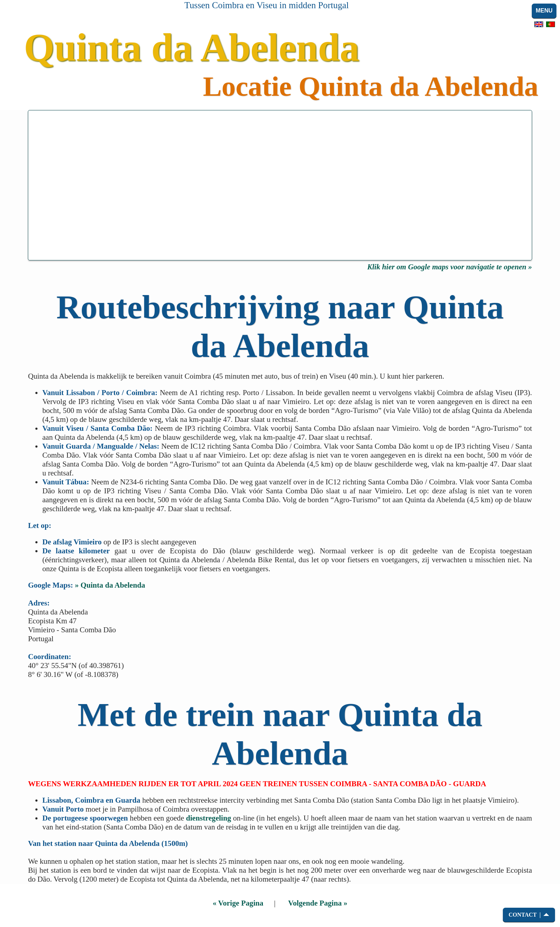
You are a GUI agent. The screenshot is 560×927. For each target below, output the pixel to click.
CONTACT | (525, 915)
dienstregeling (209, 818)
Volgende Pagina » (318, 903)
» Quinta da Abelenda (110, 585)
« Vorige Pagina (238, 903)
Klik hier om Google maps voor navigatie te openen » (449, 267)
